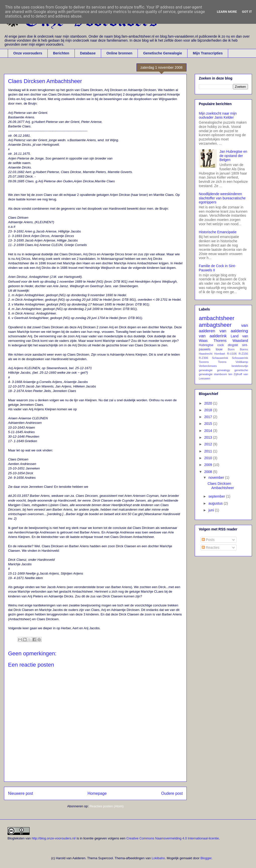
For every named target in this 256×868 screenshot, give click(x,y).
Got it (247, 12)
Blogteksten (16, 838)
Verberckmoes (208, 366)
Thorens (220, 341)
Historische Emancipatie (218, 232)
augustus (216, 503)
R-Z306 (203, 358)
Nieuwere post (21, 793)
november (217, 478)
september (217, 496)
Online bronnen (119, 53)
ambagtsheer (215, 325)
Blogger (206, 858)
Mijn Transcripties (208, 53)
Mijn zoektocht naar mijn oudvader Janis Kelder (218, 115)
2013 (209, 437)
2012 (209, 444)
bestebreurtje (240, 366)
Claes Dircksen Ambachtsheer (221, 486)
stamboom (220, 374)
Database (88, 53)
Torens (222, 362)
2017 (209, 417)
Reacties (211, 547)
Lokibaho (158, 858)
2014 (209, 431)
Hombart (220, 354)
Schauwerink (220, 358)
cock (221, 345)
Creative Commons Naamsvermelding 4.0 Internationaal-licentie (173, 838)
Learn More (227, 12)
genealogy (224, 370)
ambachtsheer (217, 318)
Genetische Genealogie (163, 53)
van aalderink (213, 336)
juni (212, 510)
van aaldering (234, 331)
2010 (209, 458)
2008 (209, 472)
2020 (209, 403)
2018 (209, 410)
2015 (209, 424)
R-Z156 (243, 354)
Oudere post (172, 793)
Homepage (97, 793)
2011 (209, 451)
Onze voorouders (28, 53)
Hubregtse (206, 345)
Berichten (61, 53)
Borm (231, 349)
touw (219, 349)
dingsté (233, 345)
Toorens (204, 362)
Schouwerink (240, 358)
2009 (209, 465)
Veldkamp (242, 362)
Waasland (240, 341)
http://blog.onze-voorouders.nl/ (54, 838)
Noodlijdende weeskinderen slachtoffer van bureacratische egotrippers (222, 198)
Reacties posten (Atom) (107, 806)
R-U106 (232, 354)
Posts (208, 540)
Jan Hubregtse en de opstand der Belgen (234, 156)
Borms (244, 349)
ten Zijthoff (235, 374)
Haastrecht (206, 354)
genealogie (206, 370)
